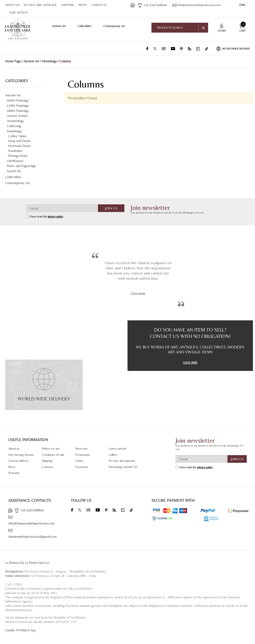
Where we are (51, 448)
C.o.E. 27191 (14, 584)
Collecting (14, 126)
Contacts (47, 467)
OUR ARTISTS (19, 12)
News (12, 467)
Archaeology (15, 121)
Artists (79, 461)
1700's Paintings (18, 106)
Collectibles (84, 26)
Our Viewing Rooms (21, 455)
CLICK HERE (190, 363)
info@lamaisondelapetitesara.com (196, 5)
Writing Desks (18, 156)
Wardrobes (15, 151)
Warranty (14, 473)
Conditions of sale (53, 455)
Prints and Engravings (21, 166)
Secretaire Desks (19, 146)
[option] (138, 277)
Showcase (82, 448)
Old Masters (15, 161)
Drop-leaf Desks (19, 141)
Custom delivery (19, 461)
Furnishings (49, 61)
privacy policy (55, 217)
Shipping (47, 461)
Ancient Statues (17, 116)
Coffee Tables (17, 136)
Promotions (83, 455)
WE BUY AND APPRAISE (40, 5)
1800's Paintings (18, 111)
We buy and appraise (122, 461)
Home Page (13, 61)
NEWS (83, 5)
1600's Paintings (18, 100)
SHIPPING (68, 5)
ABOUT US (12, 5)
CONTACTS (99, 5)
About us (14, 448)
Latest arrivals (117, 448)
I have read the (46, 217)
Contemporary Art (114, 26)
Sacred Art (14, 171)
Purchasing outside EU (123, 467)
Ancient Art (59, 26)
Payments (82, 467)
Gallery (113, 455)
